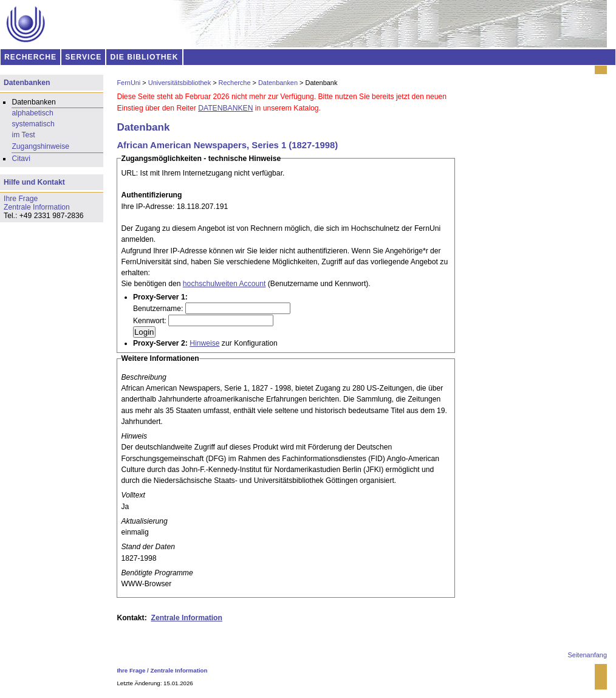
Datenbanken (278, 83)
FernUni (128, 83)
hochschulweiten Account (224, 284)
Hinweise (204, 343)
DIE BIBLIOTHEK (145, 57)
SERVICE (83, 57)
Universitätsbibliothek (180, 83)
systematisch (33, 124)
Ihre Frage (131, 670)
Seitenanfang (587, 655)
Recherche (235, 83)
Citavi (21, 159)
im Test (23, 135)
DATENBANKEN (225, 108)
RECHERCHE (30, 57)
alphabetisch (32, 113)
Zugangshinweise (40, 146)
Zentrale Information (187, 618)
